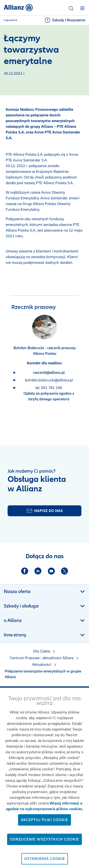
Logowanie (11, 20)
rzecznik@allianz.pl (49, 373)
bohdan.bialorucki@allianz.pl (49, 380)
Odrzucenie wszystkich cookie (44, 839)
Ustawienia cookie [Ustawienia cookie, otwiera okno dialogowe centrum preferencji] (45, 859)
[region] (44, 778)
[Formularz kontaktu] (44, 511)
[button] (71, 8)
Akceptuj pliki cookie (44, 820)
